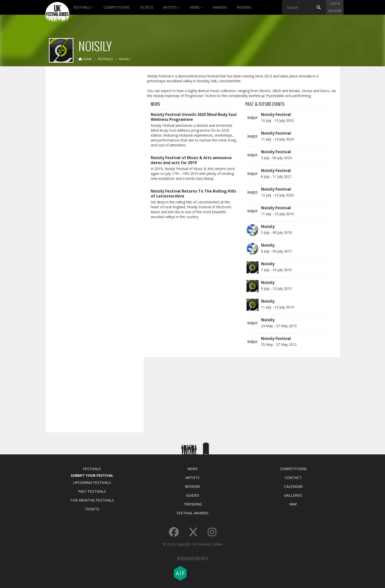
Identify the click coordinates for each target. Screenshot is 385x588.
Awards (220, 7)
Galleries (293, 495)
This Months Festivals (92, 500)
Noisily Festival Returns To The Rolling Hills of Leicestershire (193, 194)
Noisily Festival (276, 114)
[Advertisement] (91, 147)
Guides (193, 495)
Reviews (244, 7)
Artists (172, 7)
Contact (293, 477)
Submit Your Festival (92, 475)
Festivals (84, 7)
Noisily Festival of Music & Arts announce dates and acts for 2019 (191, 160)
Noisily (268, 226)
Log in (335, 4)
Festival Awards (193, 513)
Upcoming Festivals (92, 482)
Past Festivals (92, 491)
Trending (193, 504)
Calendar (293, 486)
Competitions (117, 7)
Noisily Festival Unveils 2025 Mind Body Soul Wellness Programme (194, 117)
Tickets (146, 7)
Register (335, 11)
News (196, 7)
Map (293, 504)
